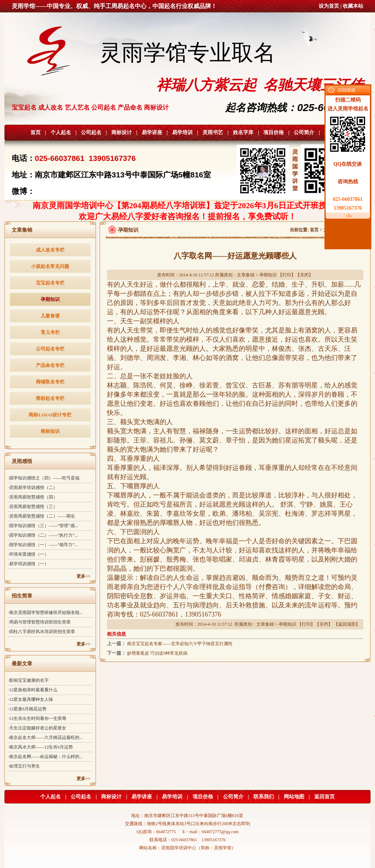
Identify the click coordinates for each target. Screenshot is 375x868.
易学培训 (182, 133)
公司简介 (304, 133)
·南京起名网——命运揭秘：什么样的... (45, 757)
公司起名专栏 (50, 349)
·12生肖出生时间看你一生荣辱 (37, 718)
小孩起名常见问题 (50, 266)
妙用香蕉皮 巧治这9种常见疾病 (157, 653)
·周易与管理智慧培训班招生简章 (39, 622)
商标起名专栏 (50, 398)
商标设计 (122, 133)
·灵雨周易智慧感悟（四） (33, 497)
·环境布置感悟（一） (28, 554)
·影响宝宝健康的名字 (28, 680)
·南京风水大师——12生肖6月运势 (40, 747)
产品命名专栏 (50, 365)
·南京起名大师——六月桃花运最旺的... (45, 738)
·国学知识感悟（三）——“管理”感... (43, 526)
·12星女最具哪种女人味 (31, 699)
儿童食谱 (50, 316)
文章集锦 (246, 275)
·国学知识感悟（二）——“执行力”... (43, 535)
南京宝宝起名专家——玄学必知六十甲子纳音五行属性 (180, 644)
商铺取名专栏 (50, 382)
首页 (36, 133)
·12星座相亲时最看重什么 (33, 690)
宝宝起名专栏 (50, 283)
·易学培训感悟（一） (28, 564)
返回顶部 (347, 624)
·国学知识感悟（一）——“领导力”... (43, 545)
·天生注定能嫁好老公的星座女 (37, 728)
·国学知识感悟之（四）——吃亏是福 (44, 478)
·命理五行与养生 (24, 766)
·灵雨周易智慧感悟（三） (33, 507)
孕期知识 (50, 299)
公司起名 (91, 133)
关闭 (304, 275)
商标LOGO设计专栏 (50, 415)
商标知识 (50, 431)
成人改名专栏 (50, 250)
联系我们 (264, 797)
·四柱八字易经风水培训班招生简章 (42, 632)
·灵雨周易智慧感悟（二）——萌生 (42, 516)
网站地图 (294, 797)
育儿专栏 (50, 332)
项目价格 (274, 133)
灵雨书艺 (213, 133)
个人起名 (61, 133)
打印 (287, 275)
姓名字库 (243, 133)
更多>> (83, 576)
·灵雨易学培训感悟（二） (33, 488)
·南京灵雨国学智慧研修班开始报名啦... (45, 613)
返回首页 (324, 797)
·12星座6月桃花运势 (27, 709)
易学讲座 (152, 133)
